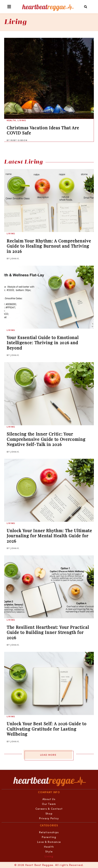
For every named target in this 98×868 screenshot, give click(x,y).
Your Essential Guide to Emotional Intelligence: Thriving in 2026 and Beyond (43, 343)
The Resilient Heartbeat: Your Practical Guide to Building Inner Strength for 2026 (48, 632)
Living (22, 120)
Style (49, 851)
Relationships (49, 832)
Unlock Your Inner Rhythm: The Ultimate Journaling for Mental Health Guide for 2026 (49, 536)
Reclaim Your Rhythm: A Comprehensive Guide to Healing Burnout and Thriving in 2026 (49, 246)
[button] (86, 7)
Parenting (49, 837)
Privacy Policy (49, 818)
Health (11, 120)
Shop (49, 813)
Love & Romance (49, 842)
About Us (49, 799)
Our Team (49, 804)
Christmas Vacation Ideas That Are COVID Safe (43, 130)
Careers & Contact (49, 809)
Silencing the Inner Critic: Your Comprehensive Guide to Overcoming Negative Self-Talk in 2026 (46, 439)
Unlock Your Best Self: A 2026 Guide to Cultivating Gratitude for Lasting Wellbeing (47, 729)
